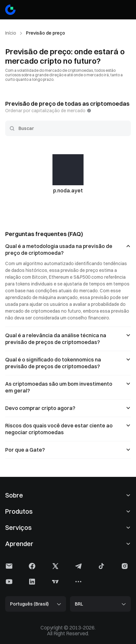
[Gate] (10, 10)
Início (11, 33)
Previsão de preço (45, 33)
